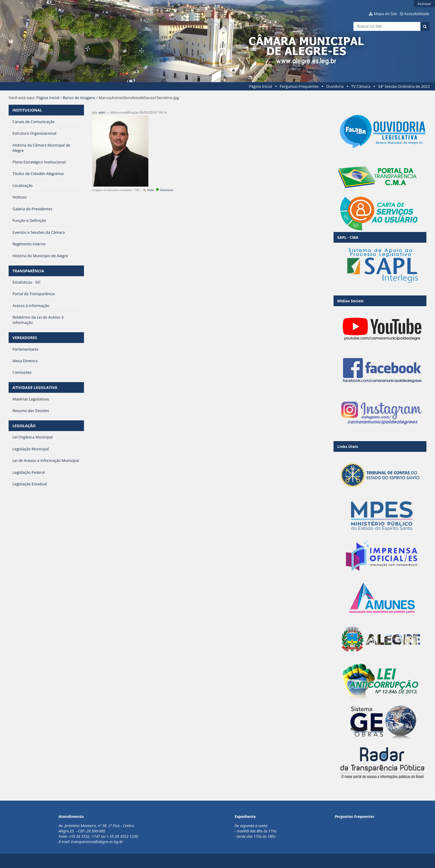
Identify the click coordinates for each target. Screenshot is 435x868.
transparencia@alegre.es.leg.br (97, 842)
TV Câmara (361, 86)
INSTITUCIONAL (27, 110)
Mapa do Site (385, 14)
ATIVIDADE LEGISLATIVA (35, 387)
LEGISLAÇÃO (24, 426)
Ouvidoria (335, 86)
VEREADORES (25, 338)
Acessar (424, 4)
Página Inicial (261, 86)
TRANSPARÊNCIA (28, 271)
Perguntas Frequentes (299, 86)
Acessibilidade (417, 14)
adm (102, 112)
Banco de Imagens (79, 98)
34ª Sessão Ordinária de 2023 (404, 86)
